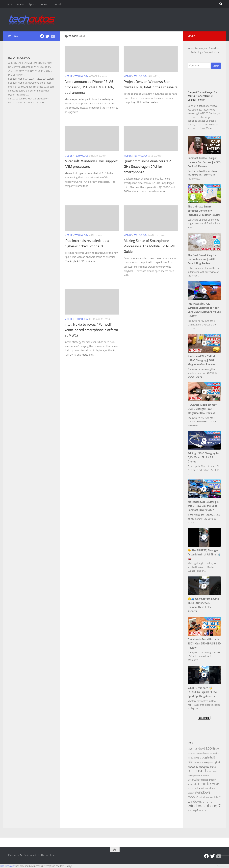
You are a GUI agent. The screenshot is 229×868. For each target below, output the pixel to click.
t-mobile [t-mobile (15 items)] (204, 784)
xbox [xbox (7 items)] (204, 811)
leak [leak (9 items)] (218, 762)
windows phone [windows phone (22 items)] (200, 801)
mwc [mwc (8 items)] (210, 771)
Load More (204, 718)
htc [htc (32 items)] (190, 762)
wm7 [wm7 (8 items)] (190, 811)
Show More (206, 128)
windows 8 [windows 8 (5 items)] (192, 793)
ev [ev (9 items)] (192, 758)
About (45, 4)
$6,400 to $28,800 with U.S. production (28, 99)
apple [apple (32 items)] (210, 748)
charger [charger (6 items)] (199, 753)
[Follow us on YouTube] (53, 36)
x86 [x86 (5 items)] (200, 811)
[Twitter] (47, 36)
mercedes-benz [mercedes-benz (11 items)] (207, 767)
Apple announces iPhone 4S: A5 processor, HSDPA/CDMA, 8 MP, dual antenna (89, 87)
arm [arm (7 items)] (217, 749)
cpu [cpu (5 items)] (211, 753)
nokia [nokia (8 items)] (215, 771)
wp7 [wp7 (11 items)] (196, 810)
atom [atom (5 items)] (190, 753)
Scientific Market (17, 79)
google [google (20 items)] (205, 757)
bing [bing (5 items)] (194, 753)
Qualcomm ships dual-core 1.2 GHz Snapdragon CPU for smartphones (147, 167)
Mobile (69, 76)
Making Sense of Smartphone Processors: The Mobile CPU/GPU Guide (149, 246)
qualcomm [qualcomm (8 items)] (197, 776)
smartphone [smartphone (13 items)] (195, 780)
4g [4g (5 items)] (189, 749)
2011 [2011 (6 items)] (192, 749)
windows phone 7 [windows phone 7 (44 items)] (204, 806)
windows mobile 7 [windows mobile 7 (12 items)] (210, 797)
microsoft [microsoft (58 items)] (197, 771)
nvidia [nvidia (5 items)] (190, 776)
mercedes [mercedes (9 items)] (193, 767)
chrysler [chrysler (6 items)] (206, 753)
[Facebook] (42, 36)
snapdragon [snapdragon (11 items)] (210, 780)
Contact (57, 4)
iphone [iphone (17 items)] (203, 762)
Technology (81, 76)
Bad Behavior (7, 866)
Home (9, 4)
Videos (20, 4)
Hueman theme (48, 855)
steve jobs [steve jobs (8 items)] (193, 784)
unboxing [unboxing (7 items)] (196, 788)
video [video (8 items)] (203, 788)
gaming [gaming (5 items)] (196, 758)
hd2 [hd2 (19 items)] (213, 757)
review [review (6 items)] (206, 776)
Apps (31, 4)
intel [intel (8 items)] (196, 763)
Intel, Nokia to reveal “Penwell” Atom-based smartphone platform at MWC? (91, 330)
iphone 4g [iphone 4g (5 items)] (212, 763)
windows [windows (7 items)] (210, 788)
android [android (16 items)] (200, 748)
